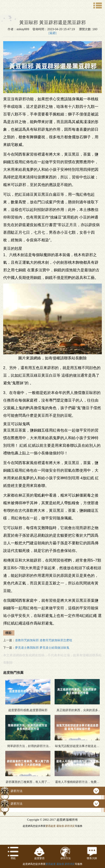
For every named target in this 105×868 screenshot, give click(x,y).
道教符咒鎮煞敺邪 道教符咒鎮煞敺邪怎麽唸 (44, 640)
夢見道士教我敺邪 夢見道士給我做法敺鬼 (42, 648)
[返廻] (52, 33)
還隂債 (60, 826)
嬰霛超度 (51, 826)
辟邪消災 (70, 826)
